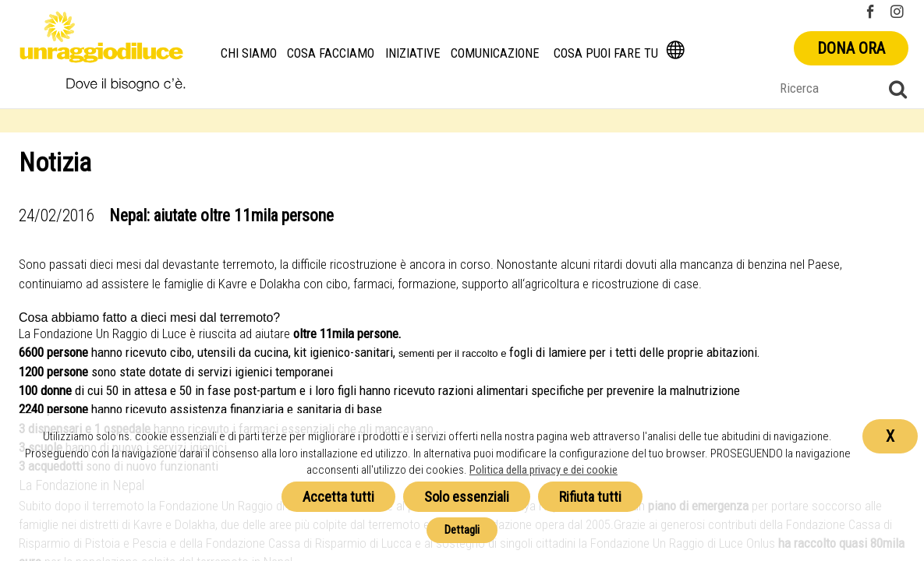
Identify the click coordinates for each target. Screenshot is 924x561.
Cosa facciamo (331, 53)
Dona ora (851, 48)
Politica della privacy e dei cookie (543, 470)
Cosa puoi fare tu (606, 53)
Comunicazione (495, 53)
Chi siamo (249, 53)
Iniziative (413, 53)
